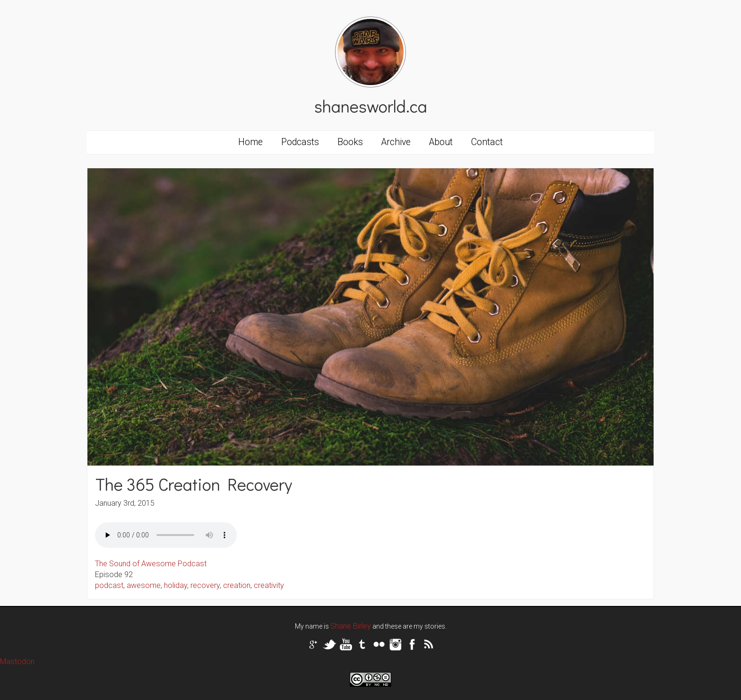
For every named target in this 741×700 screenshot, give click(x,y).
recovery (205, 585)
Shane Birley (351, 626)
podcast (109, 585)
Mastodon (17, 661)
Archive (396, 142)
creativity (269, 585)
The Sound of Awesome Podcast (151, 564)
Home (250, 142)
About (441, 142)
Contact (487, 142)
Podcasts (300, 142)
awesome (144, 585)
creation (237, 585)
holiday (176, 585)
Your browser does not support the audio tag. (166, 535)
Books (350, 142)
